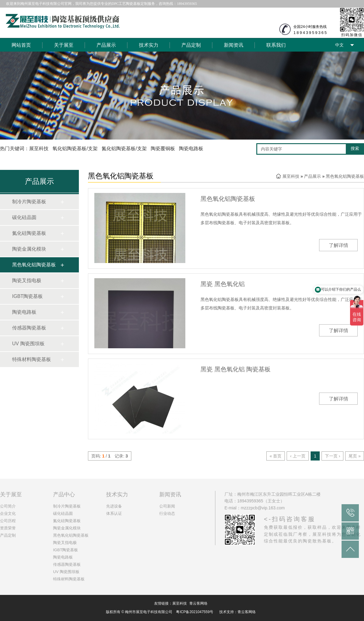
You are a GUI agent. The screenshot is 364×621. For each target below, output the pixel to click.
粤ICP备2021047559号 (195, 612)
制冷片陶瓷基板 (29, 202)
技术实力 (149, 45)
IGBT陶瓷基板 (27, 296)
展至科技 (291, 176)
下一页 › (333, 456)
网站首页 (21, 45)
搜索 (355, 148)
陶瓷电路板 (24, 312)
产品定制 (191, 45)
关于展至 (64, 45)
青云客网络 (198, 603)
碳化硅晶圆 (24, 217)
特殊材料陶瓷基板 (32, 359)
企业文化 (8, 513)
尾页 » (355, 456)
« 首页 (276, 456)
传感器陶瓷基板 (29, 328)
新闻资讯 (234, 45)
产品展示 (106, 45)
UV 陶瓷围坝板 (28, 344)
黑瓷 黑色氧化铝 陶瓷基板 (236, 369)
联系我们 (276, 45)
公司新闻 (167, 506)
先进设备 (114, 506)
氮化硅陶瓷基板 (29, 233)
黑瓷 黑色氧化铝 (223, 284)
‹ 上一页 (298, 456)
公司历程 (8, 521)
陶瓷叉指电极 (27, 280)
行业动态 (167, 513)
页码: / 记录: (110, 456)
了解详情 (339, 245)
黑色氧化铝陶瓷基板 (34, 265)
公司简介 (8, 506)
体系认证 (114, 513)
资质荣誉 (8, 528)
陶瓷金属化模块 (29, 249)
